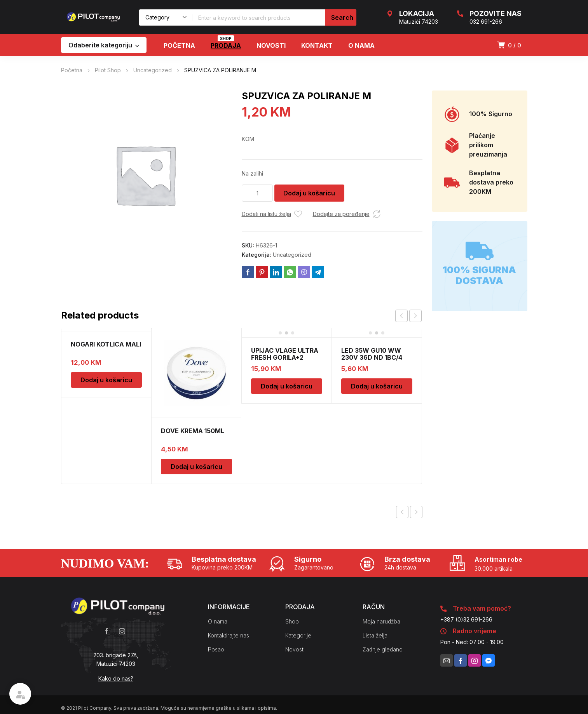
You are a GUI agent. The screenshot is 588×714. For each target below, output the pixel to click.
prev (401, 316)
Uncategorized (153, 70)
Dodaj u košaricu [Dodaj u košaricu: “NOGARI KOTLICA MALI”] (106, 380)
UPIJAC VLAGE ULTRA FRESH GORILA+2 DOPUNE (285, 357)
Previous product (402, 512)
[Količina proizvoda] (257, 193)
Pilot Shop (108, 70)
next (415, 316)
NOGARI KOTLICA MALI (106, 344)
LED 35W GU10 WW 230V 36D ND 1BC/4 (372, 354)
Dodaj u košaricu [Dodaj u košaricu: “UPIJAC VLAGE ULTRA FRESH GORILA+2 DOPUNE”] (287, 386)
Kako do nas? (116, 678)
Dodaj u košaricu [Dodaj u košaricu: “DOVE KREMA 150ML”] (196, 467)
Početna (72, 70)
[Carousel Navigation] (408, 316)
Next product (416, 512)
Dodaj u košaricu (309, 193)
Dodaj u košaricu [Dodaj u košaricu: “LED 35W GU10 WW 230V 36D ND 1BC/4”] (377, 386)
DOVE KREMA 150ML (193, 431)
